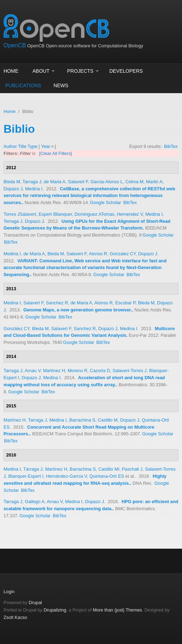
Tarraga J (32, 182)
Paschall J (132, 469)
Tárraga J (33, 469)
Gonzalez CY (123, 254)
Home (11, 71)
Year (45, 146)
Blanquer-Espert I (26, 476)
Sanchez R (57, 303)
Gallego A (35, 502)
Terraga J (13, 221)
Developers (126, 71)
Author (10, 146)
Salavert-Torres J (130, 371)
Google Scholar (105, 202)
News (61, 85)
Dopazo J (13, 189)
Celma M (135, 182)
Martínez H (54, 371)
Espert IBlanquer (56, 214)
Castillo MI (109, 469)
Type (32, 146)
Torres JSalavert (20, 214)
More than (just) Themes (117, 610)
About (41, 71)
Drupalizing (55, 610)
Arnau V (33, 371)
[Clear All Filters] (56, 153)
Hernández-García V (66, 476)
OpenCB (15, 45)
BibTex (171, 146)
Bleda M (12, 182)
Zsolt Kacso (15, 617)
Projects (80, 71)
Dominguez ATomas (94, 214)
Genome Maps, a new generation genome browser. (78, 310)
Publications (23, 85)
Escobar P (125, 303)
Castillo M (108, 420)
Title (22, 146)
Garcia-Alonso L (107, 182)
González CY (17, 329)
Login (9, 592)
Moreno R (78, 371)
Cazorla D (100, 371)
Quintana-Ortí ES (107, 476)
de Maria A (54, 182)
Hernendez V (130, 214)
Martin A (154, 182)
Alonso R (98, 254)
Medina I (34, 189)
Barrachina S (82, 420)
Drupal (35, 603)
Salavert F (78, 182)
